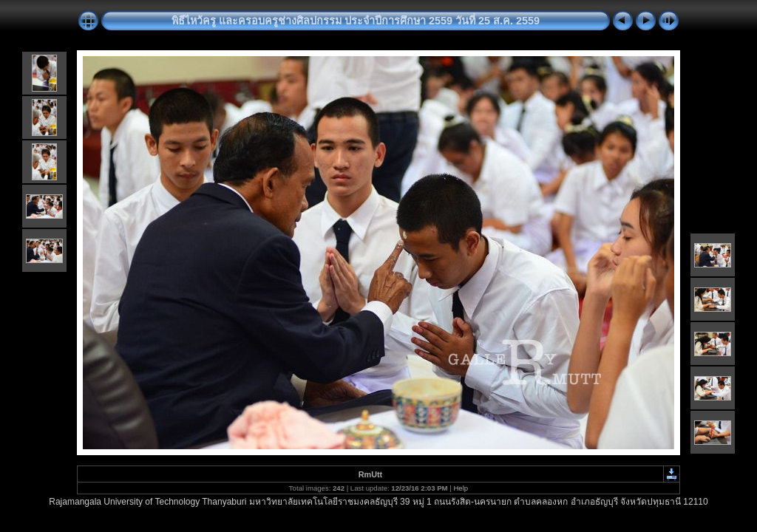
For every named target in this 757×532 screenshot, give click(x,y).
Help (461, 488)
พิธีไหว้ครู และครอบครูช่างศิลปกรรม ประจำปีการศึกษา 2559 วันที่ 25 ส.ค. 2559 (356, 21)
